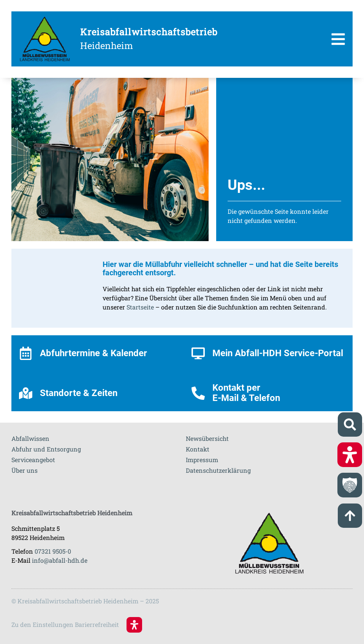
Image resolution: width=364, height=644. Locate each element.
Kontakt (198, 449)
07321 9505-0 (53, 551)
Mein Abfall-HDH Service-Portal (278, 353)
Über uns (25, 470)
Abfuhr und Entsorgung (46, 449)
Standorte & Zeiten (79, 393)
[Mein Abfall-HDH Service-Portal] (198, 353)
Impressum (202, 460)
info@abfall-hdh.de (60, 560)
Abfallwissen (30, 438)
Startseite (140, 307)
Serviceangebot (33, 460)
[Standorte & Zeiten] (26, 393)
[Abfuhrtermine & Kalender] (26, 353)
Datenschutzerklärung (218, 470)
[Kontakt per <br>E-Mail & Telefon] (198, 393)
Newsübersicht (207, 438)
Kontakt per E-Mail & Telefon (246, 393)
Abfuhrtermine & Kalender (93, 353)
